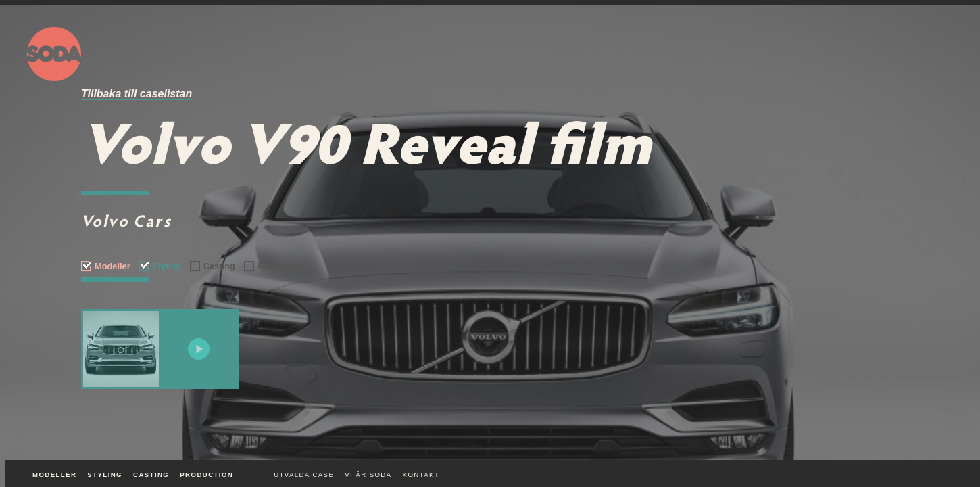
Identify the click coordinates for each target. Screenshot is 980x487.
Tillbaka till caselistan (137, 94)
